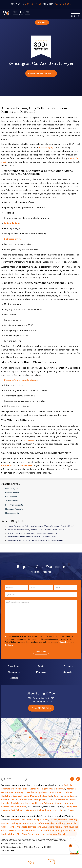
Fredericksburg (9, 834)
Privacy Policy (64, 643)
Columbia (6, 800)
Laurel (73, 796)
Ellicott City (17, 800)
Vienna (58, 827)
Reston (22, 824)
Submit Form (41, 652)
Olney (14, 789)
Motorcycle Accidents (14, 509)
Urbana (68, 793)
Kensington (21, 793)
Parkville (5, 803)
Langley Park (71, 807)
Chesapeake (14, 672)
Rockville (68, 786)
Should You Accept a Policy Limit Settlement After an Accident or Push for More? (41, 527)
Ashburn (5, 824)
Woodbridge (58, 831)
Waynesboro (48, 827)
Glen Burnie (21, 807)
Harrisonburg (35, 827)
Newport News (41, 820)
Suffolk (41, 824)
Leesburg (14, 678)
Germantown (8, 793)
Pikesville (29, 800)
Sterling (14, 824)
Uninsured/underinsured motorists (21, 380)
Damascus (35, 789)
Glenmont (31, 811)
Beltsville (58, 796)
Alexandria (52, 834)
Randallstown (17, 803)
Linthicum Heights (34, 803)
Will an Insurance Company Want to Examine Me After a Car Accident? (36, 530)
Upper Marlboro (31, 796)
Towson (51, 800)
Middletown (60, 789)
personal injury (46, 148)
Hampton (34, 831)
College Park (46, 796)
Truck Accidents (12, 501)
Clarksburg (7, 796)
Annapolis (59, 803)
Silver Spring (14, 667)
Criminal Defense (12, 493)
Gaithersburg (34, 793)
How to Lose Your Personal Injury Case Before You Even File (32, 534)
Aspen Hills (23, 789)
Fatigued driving (12, 224)
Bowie (41, 667)
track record (29, 441)
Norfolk (62, 834)
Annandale (22, 827)
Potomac (6, 789)
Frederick (68, 667)
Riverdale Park (8, 811)
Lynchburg (60, 824)
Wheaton (21, 811)
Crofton (69, 803)
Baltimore (49, 803)
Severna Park (8, 807)
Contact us (7, 466)
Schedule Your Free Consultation (41, 74)
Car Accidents (11, 497)
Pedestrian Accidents (14, 505)
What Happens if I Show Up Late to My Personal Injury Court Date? (35, 541)
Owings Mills (40, 800)
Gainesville (70, 831)
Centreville (71, 824)
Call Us (31, 862)
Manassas (41, 672)
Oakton (13, 831)
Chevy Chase (47, 793)
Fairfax (31, 834)
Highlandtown (44, 811)
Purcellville (23, 831)
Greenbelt (18, 796)
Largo (66, 796)
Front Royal (68, 827)
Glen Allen (68, 672)
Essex (73, 800)
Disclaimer (9, 645)
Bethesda (71, 789)
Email (51, 863)
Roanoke (49, 824)
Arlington (15, 820)
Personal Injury (11, 489)
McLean (53, 820)
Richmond (32, 824)
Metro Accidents (12, 513)
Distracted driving (13, 239)
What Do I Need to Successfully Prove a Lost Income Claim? (32, 537)
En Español (42, 22)
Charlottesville (8, 827)
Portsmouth (45, 831)
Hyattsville (57, 811)
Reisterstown (63, 800)
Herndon (62, 820)
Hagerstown (47, 789)
